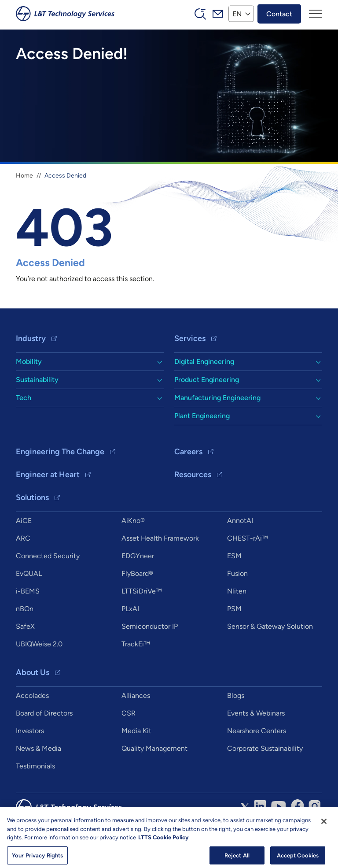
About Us (33, 672)
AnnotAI (240, 521)
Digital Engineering (204, 362)
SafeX (25, 626)
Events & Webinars (256, 713)
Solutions (32, 497)
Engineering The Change (60, 452)
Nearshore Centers (257, 731)
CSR (129, 713)
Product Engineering (207, 380)
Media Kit (136, 731)
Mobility (29, 362)
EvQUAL (29, 573)
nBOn (25, 609)
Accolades (32, 696)
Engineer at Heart (48, 475)
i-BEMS (28, 591)
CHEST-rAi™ (248, 538)
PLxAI (130, 609)
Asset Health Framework (160, 538)
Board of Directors (44, 713)
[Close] (324, 824)
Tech (24, 398)
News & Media (39, 748)
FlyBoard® (137, 573)
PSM (234, 609)
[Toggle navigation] (316, 14)
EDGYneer (138, 556)
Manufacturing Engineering (217, 398)
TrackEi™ (136, 644)
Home (24, 176)
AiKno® (133, 521)
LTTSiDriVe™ (142, 591)
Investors (30, 731)
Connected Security (48, 556)
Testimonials (35, 766)
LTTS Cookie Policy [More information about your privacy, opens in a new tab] (163, 840)
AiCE (24, 521)
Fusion (237, 573)
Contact (279, 13)
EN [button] (237, 13)
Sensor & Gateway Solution (270, 626)
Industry (31, 338)
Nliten (237, 591)
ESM (234, 556)
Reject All (237, 859)
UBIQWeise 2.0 (39, 644)
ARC (23, 538)
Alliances (136, 696)
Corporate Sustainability (265, 748)
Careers (188, 452)
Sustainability (37, 380)
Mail (218, 14)
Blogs (236, 696)
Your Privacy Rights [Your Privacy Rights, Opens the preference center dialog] (37, 859)
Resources (193, 475)
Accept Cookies (298, 859)
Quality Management (154, 748)
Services (190, 338)
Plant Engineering (202, 416)
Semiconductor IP (150, 626)
